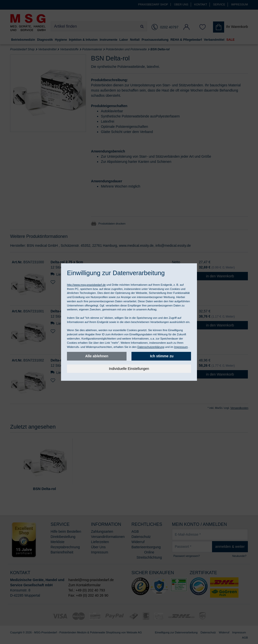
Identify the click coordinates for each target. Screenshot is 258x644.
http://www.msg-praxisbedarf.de (86, 285)
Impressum (181, 347)
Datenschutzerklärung (151, 347)
